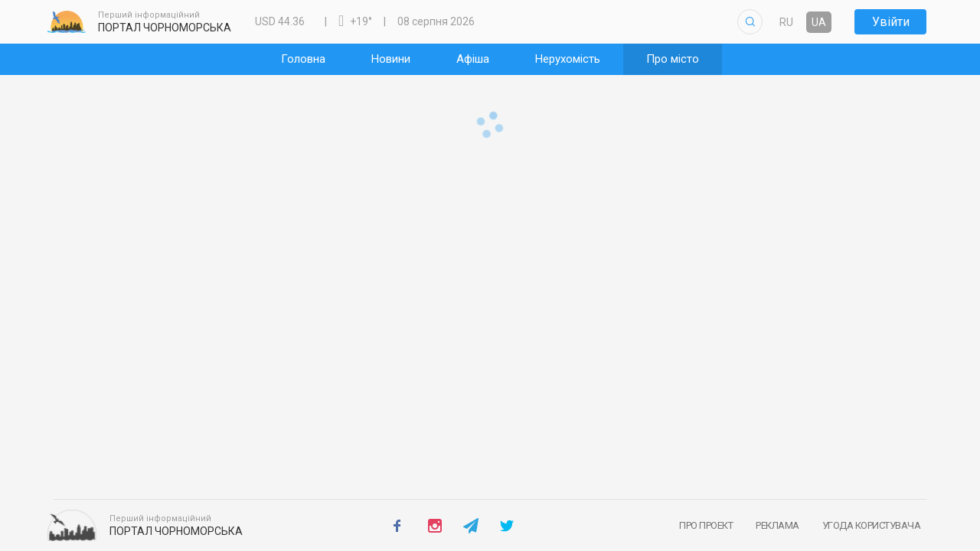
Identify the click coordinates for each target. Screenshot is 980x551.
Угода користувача (872, 525)
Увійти (891, 22)
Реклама (777, 525)
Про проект (706, 525)
